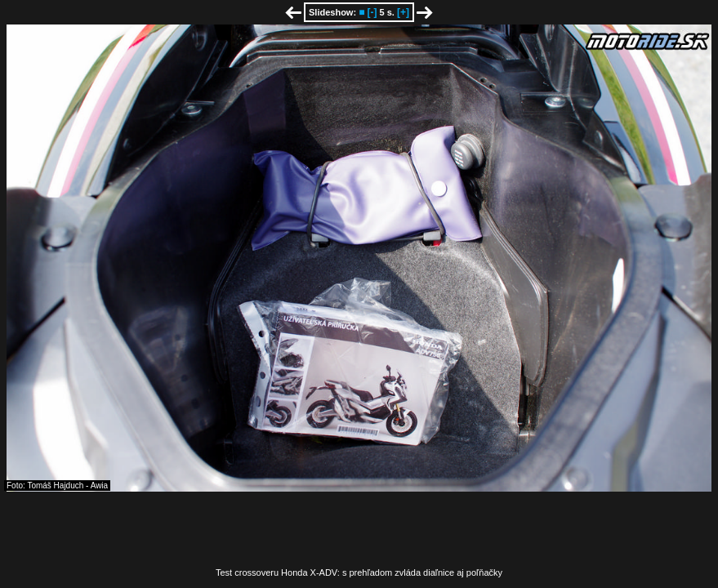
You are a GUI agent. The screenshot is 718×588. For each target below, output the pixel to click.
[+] (403, 12)
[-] (372, 12)
